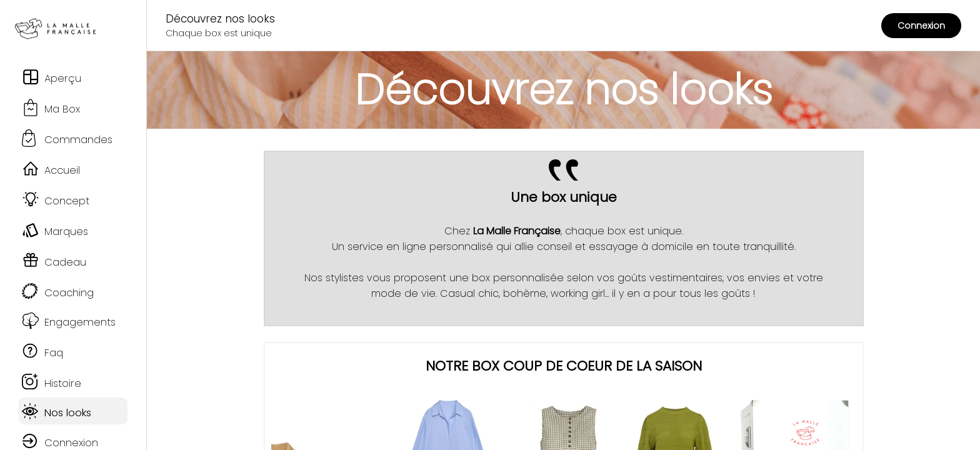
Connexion (921, 26)
